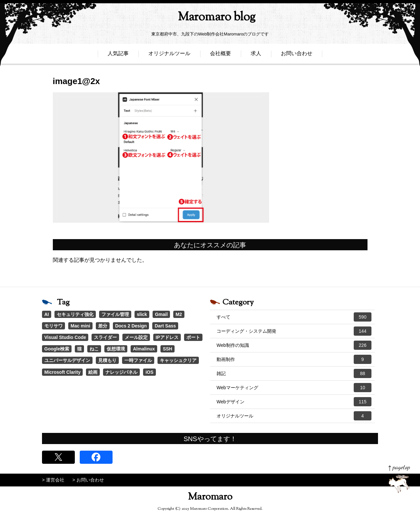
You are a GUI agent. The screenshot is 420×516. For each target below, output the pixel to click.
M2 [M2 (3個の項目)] (179, 314)
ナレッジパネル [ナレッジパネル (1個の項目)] (121, 372)
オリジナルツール (169, 55)
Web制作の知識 (294, 345)
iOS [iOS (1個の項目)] (149, 372)
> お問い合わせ (88, 480)
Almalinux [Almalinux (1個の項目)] (144, 349)
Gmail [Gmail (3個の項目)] (161, 314)
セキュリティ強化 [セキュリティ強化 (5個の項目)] (75, 314)
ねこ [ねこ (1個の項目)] (94, 349)
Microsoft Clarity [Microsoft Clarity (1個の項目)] (62, 372)
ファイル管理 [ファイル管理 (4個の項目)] (115, 314)
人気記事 (118, 55)
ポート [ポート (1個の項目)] (193, 337)
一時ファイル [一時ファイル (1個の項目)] (138, 360)
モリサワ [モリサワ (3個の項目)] (53, 326)
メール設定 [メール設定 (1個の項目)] (136, 337)
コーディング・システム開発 (294, 331)
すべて (294, 317)
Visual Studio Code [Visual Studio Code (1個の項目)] (65, 337)
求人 (256, 55)
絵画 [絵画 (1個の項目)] (93, 372)
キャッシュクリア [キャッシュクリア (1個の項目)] (178, 360)
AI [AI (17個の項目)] (47, 314)
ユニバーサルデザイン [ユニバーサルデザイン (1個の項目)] (67, 360)
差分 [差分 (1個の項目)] (103, 326)
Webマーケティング (294, 388)
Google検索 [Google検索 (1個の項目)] (57, 349)
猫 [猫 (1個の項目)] (79, 349)
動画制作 (294, 359)
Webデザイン (294, 402)
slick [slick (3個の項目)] (142, 314)
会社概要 (220, 55)
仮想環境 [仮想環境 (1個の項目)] (116, 349)
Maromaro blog (210, 18)
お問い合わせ (297, 55)
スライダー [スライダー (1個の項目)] (105, 337)
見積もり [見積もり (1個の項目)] (107, 360)
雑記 (294, 373)
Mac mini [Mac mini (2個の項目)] (80, 326)
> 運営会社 (53, 480)
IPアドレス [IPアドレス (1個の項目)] (167, 337)
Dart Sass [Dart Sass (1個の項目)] (165, 326)
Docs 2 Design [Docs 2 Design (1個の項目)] (131, 326)
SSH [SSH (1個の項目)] (168, 349)
